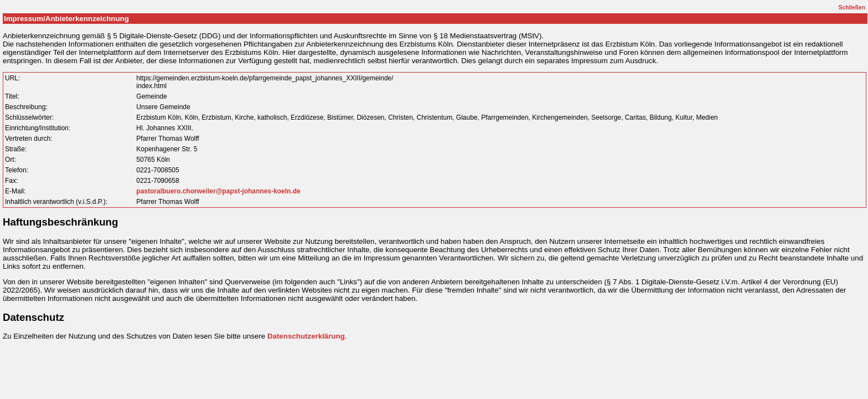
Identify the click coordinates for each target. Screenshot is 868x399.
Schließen (852, 7)
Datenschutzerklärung (306, 336)
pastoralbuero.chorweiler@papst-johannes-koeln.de (218, 191)
